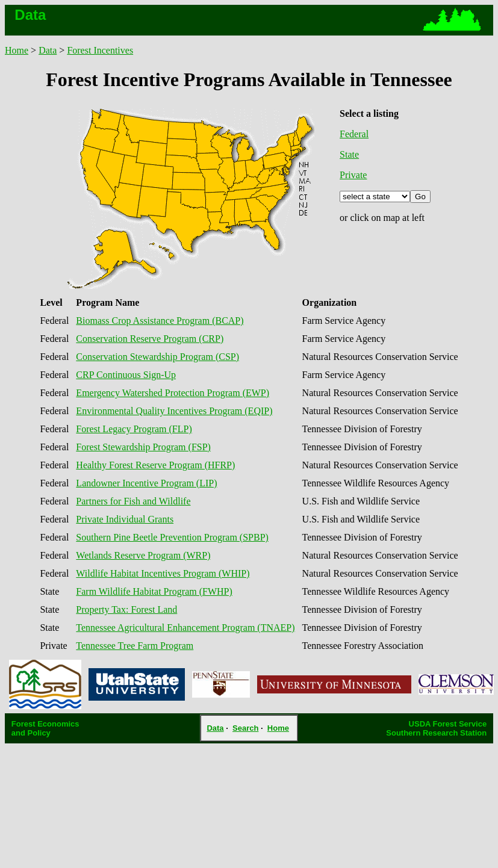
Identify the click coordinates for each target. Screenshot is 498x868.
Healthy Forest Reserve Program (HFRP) (155, 465)
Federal (354, 134)
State (349, 154)
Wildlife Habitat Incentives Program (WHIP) (163, 573)
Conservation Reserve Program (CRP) (150, 339)
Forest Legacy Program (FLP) (134, 429)
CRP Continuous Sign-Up (126, 375)
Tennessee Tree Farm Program (135, 646)
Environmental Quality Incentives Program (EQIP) (174, 411)
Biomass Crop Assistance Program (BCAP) (160, 321)
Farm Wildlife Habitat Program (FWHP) (154, 591)
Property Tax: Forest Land (126, 609)
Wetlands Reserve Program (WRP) (143, 555)
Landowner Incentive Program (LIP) (146, 483)
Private (353, 175)
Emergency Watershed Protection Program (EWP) (173, 393)
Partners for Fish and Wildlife (133, 501)
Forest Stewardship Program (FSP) (143, 447)
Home (17, 50)
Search (245, 728)
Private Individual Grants (125, 519)
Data (48, 50)
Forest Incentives (100, 50)
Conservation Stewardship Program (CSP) (157, 357)
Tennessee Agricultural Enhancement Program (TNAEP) (185, 628)
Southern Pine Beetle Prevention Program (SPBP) (172, 537)
